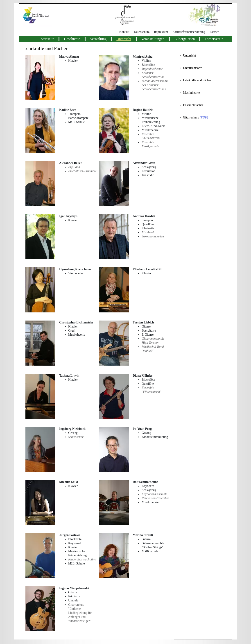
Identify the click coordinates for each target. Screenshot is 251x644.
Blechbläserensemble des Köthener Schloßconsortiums (155, 85)
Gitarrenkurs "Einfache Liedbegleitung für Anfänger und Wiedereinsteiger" (80, 613)
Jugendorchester (152, 69)
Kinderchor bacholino (82, 559)
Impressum (161, 32)
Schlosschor (76, 437)
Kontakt (124, 32)
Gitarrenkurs (191, 117)
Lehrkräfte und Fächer (197, 80)
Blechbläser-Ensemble (82, 171)
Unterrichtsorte (193, 68)
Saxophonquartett (153, 236)
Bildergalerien (184, 39)
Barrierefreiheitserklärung (189, 32)
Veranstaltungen (153, 39)
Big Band (74, 167)
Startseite (47, 39)
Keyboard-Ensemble (154, 494)
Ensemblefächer (193, 105)
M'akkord (148, 232)
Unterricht (124, 39)
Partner (214, 32)
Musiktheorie (191, 93)
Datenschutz (142, 32)
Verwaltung (98, 39)
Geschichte (72, 39)
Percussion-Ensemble (155, 498)
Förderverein (214, 39)
